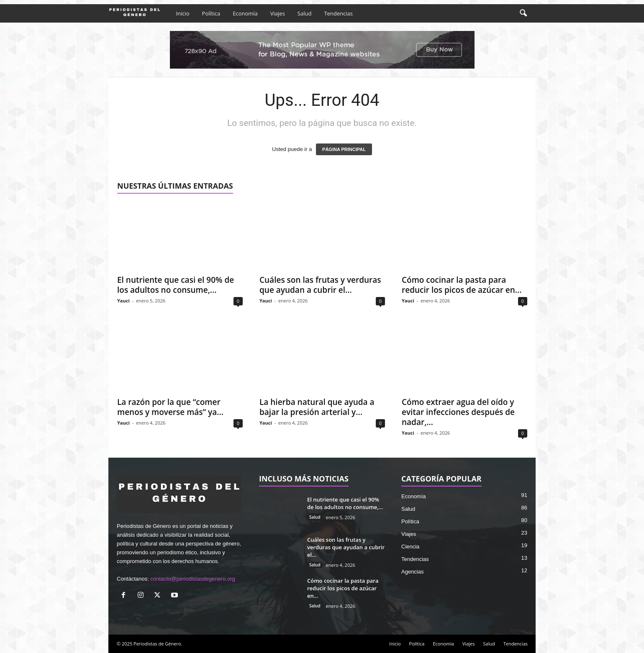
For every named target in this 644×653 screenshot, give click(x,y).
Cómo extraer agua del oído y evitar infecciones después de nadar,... (458, 412)
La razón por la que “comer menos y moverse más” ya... (170, 407)
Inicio (182, 13)
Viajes (278, 13)
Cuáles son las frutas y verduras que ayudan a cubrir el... (320, 285)
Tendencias (338, 13)
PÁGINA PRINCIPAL (344, 149)
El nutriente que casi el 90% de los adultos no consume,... (176, 285)
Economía (245, 13)
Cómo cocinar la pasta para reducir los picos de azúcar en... (462, 285)
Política (211, 13)
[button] (523, 13)
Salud (305, 13)
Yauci (123, 301)
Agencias (412, 572)
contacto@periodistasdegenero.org (193, 579)
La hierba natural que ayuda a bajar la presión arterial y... (317, 407)
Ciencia (410, 547)
